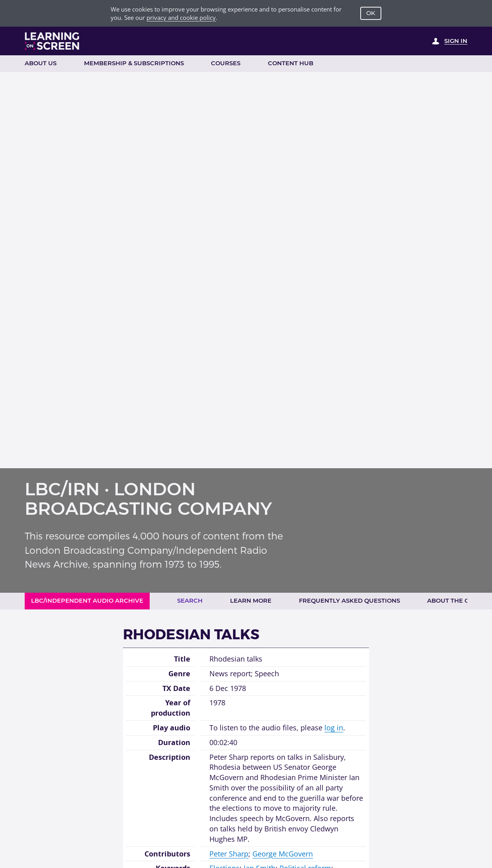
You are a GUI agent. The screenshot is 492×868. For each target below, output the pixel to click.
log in (334, 728)
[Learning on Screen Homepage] (52, 41)
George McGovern (283, 854)
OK (371, 13)
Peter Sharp (229, 854)
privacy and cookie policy (181, 18)
